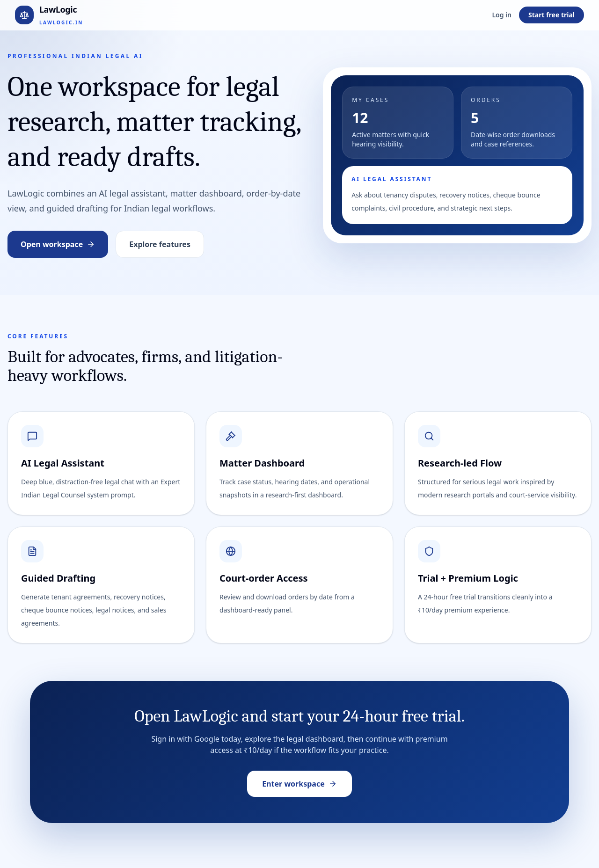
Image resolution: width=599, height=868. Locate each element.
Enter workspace (299, 784)
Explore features (160, 244)
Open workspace (58, 244)
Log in (502, 15)
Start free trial (552, 15)
